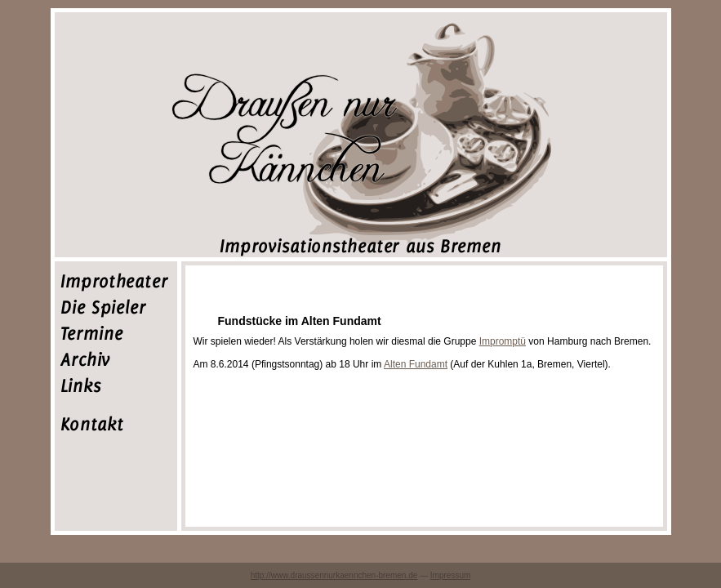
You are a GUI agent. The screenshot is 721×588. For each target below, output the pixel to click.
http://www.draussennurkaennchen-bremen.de (334, 575)
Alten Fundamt (416, 364)
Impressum (450, 575)
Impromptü (503, 341)
